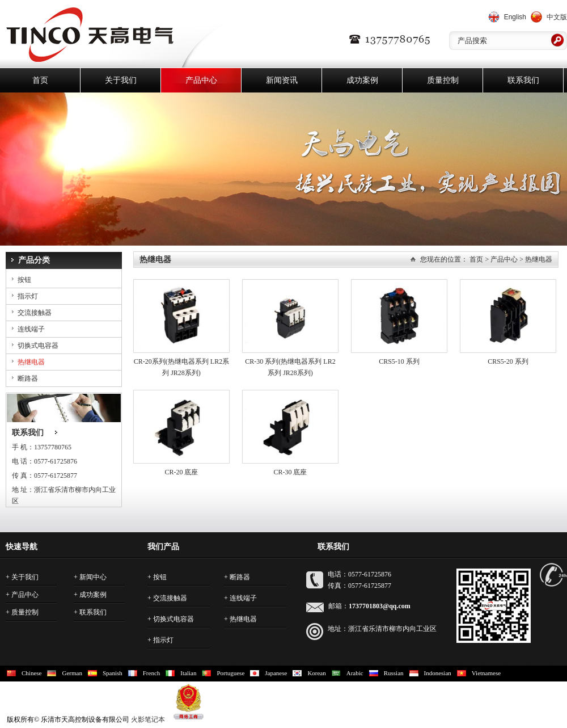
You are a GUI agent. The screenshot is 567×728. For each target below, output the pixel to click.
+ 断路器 (237, 577)
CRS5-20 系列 (508, 361)
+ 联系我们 (90, 612)
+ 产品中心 (22, 595)
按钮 (24, 280)
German (72, 673)
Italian (188, 673)
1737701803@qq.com (380, 606)
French (152, 673)
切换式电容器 (38, 346)
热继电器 (31, 362)
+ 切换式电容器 (171, 619)
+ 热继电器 (240, 619)
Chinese (31, 673)
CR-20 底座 (181, 472)
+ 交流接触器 (167, 598)
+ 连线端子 (240, 598)
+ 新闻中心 (90, 577)
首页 (40, 80)
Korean (316, 673)
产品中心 (201, 80)
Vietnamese (486, 673)
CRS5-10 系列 (399, 361)
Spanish (113, 673)
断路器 (28, 378)
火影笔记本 (148, 719)
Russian (394, 673)
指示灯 (28, 296)
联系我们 (523, 80)
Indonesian (438, 673)
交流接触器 (35, 313)
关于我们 (121, 80)
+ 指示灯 (160, 640)
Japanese (276, 673)
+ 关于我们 (22, 577)
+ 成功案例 (90, 595)
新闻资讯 (282, 80)
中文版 (557, 17)
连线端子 (31, 329)
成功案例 (362, 80)
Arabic (355, 673)
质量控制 (443, 80)
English (515, 17)
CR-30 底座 (290, 472)
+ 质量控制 (22, 612)
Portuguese (230, 673)
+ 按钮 (157, 577)
